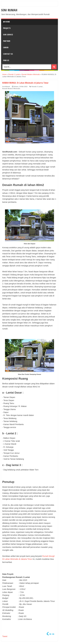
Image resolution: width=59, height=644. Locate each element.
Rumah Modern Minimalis (11, 89)
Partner (7, 41)
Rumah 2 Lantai (37, 87)
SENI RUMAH (9, 10)
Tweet (5, 636)
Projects (7, 28)
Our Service (8, 35)
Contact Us (8, 54)
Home (6, 22)
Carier (6, 47)
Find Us (6, 60)
